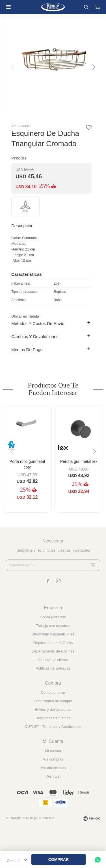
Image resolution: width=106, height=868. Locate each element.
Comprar (59, 859)
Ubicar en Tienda (25, 316)
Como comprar (53, 692)
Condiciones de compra (53, 701)
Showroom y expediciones (53, 634)
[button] (93, 67)
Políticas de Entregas (53, 668)
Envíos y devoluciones (53, 709)
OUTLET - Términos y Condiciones (53, 727)
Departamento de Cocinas (53, 651)
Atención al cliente (53, 660)
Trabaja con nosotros (53, 626)
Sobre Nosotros (53, 617)
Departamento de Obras (53, 643)
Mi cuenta (53, 751)
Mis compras (53, 759)
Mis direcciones (53, 768)
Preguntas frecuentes (53, 718)
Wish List (53, 776)
